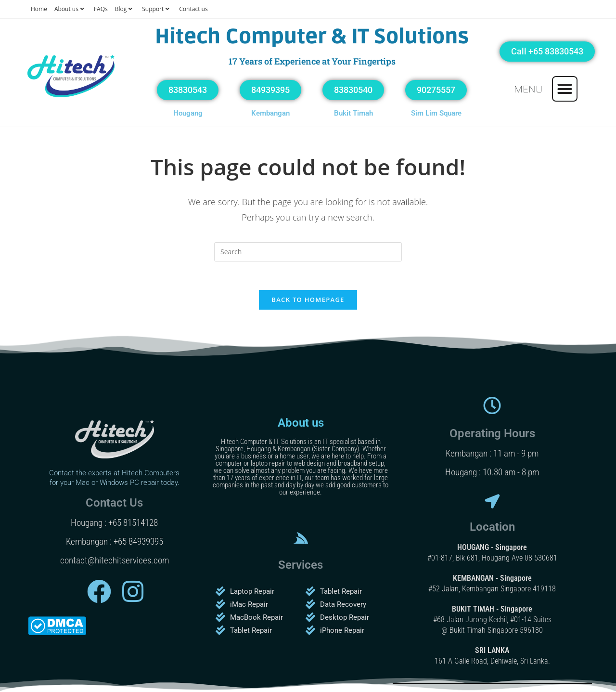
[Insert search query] (308, 252)
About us (71, 9)
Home (39, 9)
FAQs (101, 9)
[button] (565, 89)
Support (157, 9)
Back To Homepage (308, 300)
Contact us (193, 9)
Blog (125, 9)
